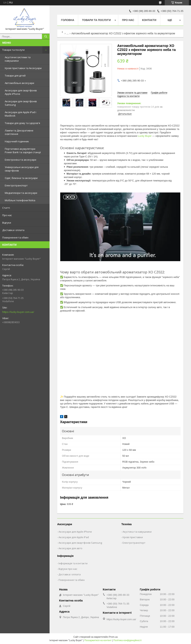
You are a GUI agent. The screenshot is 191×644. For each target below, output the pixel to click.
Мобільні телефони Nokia (20, 200)
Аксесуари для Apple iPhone (75, 532)
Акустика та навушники (137, 532)
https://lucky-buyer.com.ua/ (18, 312)
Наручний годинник (17, 141)
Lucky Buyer (145, 136)
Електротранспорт (16, 185)
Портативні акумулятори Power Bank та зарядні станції (23, 151)
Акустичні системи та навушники (18, 59)
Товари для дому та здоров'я (22, 123)
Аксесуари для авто (70, 548)
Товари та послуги (13, 50)
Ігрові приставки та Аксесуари (23, 68)
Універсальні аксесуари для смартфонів (22, 169)
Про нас (7, 215)
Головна (68, 20)
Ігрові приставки (133, 537)
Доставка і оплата (13, 230)
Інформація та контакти (73, 563)
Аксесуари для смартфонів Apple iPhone (21, 92)
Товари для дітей (15, 76)
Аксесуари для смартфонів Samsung (21, 103)
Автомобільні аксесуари (19, 83)
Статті (6, 208)
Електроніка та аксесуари (20, 160)
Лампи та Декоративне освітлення (19, 132)
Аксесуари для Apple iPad (74, 537)
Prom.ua (113, 637)
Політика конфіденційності (128, 640)
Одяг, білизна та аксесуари (21, 178)
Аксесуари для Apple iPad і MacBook (20, 114)
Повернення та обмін (15, 237)
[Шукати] (46, 36)
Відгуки (7, 223)
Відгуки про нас (68, 569)
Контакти (149, 20)
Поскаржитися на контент (98, 640)
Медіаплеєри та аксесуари (21, 193)
